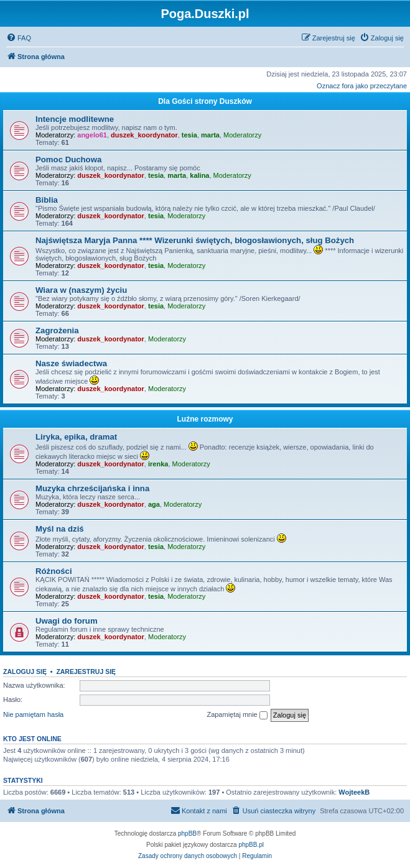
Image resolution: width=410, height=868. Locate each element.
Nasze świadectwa (71, 363)
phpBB (187, 833)
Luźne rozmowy (205, 419)
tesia (189, 135)
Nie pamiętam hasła (33, 714)
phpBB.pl (251, 845)
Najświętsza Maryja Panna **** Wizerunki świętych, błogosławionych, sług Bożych (195, 240)
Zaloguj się (25, 672)
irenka (158, 464)
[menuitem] (19, 38)
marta (210, 135)
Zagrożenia (57, 330)
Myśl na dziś (60, 529)
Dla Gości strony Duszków (205, 101)
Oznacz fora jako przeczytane (362, 86)
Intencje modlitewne (75, 119)
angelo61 (92, 135)
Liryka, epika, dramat (76, 437)
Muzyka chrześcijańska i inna (92, 488)
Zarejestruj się (86, 672)
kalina (199, 175)
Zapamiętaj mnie (237, 715)
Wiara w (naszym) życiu (81, 290)
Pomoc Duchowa (68, 159)
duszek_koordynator (144, 135)
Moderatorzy (242, 135)
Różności (54, 571)
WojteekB (354, 792)
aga (154, 504)
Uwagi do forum (67, 621)
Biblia (47, 200)
